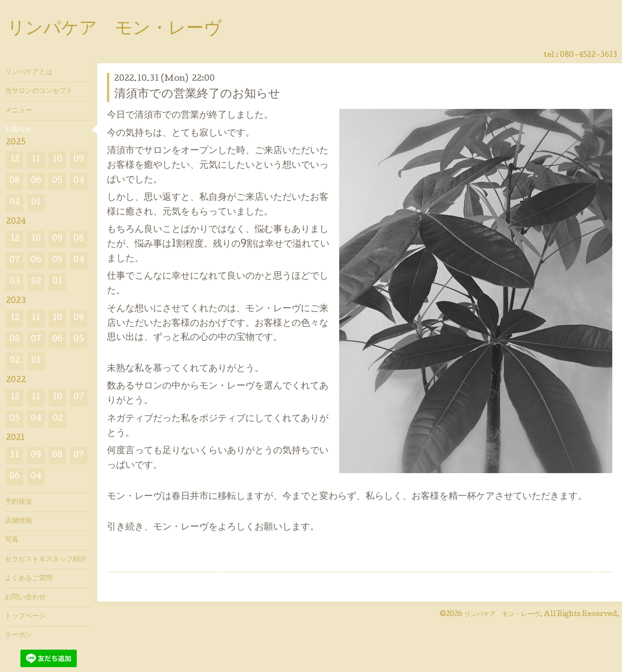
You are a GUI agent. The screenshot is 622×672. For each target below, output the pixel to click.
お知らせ (18, 130)
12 (15, 160)
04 (79, 181)
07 (15, 260)
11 (36, 160)
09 (79, 160)
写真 (12, 540)
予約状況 (18, 502)
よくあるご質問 (29, 579)
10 (57, 160)
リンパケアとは (29, 72)
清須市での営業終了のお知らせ (197, 95)
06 (36, 181)
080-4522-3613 (588, 55)
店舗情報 (18, 521)
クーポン (18, 636)
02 (15, 203)
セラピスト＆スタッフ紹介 (46, 560)
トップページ (25, 617)
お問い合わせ (25, 598)
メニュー (18, 111)
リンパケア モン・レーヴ (114, 30)
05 (57, 181)
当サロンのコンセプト (39, 91)
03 (15, 282)
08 (15, 181)
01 (36, 203)
